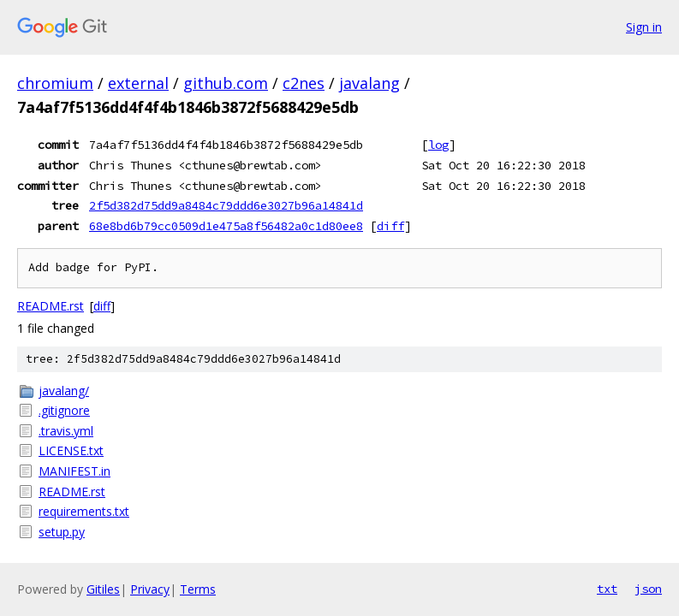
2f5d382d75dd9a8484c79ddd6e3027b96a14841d (226, 205)
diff (390, 226)
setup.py (62, 532)
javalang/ (64, 391)
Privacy (150, 589)
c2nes (304, 83)
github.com (226, 83)
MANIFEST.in (74, 471)
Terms (198, 589)
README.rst (51, 306)
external (138, 83)
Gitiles (103, 589)
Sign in (644, 27)
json (648, 589)
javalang (369, 83)
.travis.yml (66, 431)
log (438, 145)
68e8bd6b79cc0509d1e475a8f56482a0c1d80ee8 (226, 226)
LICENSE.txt (71, 450)
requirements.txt (84, 511)
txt (607, 589)
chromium (55, 83)
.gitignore (64, 410)
